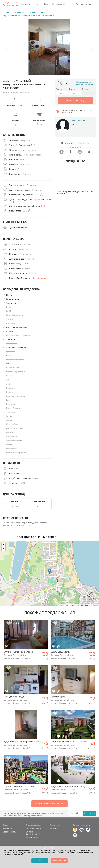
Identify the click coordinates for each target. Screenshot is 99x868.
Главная (6, 12)
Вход (46, 4)
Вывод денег (32, 837)
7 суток (33, 273)
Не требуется (40, 278)
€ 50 (43, 206)
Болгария (19, 12)
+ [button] (4, 545)
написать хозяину (75, 100)
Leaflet (58, 605)
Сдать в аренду (84, 4)
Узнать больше (59, 861)
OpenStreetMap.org (75, 605)
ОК (40, 861)
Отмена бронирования (33, 833)
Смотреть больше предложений (49, 804)
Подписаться (90, 813)
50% (37, 195)
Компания (7, 829)
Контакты (25, 4)
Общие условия (34, 829)
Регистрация (58, 4)
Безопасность (9, 832)
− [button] (4, 549)
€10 (12, 202)
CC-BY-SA (95, 605)
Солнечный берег (37, 12)
